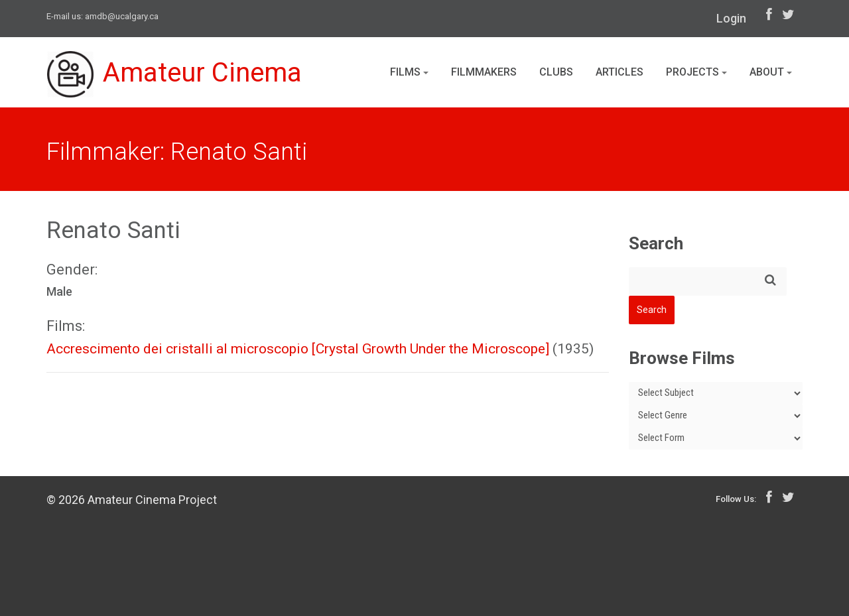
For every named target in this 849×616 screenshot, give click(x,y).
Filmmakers (484, 72)
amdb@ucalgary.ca (122, 16)
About (771, 72)
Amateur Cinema (174, 74)
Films (409, 72)
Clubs (556, 72)
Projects (696, 72)
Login (731, 18)
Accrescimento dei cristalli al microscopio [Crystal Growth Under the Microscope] (298, 349)
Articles (620, 72)
